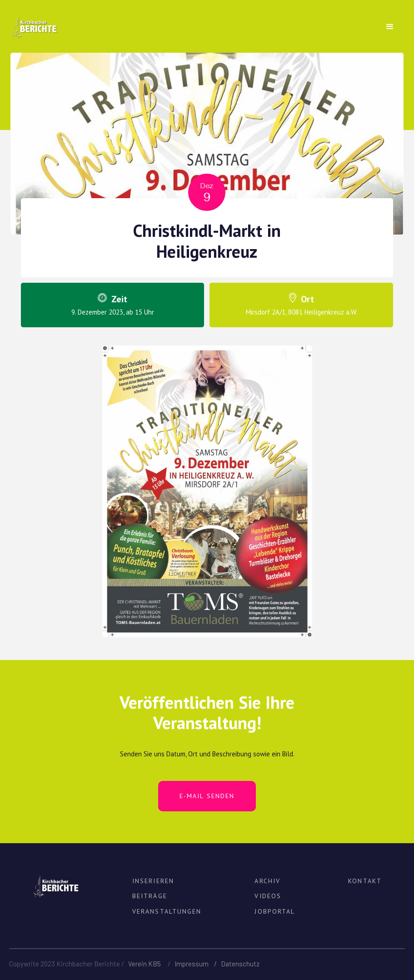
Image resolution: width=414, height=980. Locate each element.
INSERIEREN (153, 881)
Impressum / (198, 964)
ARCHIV (267, 881)
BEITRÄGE (150, 896)
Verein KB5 (145, 964)
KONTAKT (365, 881)
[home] (34, 22)
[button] (390, 27)
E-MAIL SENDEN (207, 796)
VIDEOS (268, 896)
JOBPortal (275, 911)
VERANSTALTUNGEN (167, 911)
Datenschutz (240, 964)
